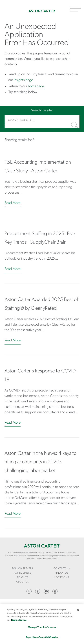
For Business (22, 573)
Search (74, 124)
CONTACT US (62, 569)
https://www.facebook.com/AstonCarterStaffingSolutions (38, 591)
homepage (36, 86)
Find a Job (62, 573)
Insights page (23, 80)
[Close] (78, 610)
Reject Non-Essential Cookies (42, 637)
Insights (22, 578)
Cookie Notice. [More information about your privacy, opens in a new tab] (19, 620)
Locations (62, 578)
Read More (13, 203)
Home (42, 11)
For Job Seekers (22, 569)
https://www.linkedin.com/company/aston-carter (29, 591)
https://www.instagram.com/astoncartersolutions (55, 591)
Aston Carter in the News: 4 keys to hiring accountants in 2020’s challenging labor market (41, 462)
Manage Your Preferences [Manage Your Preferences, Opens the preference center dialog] (42, 627)
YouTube (46, 591)
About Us (22, 582)
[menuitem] (22, 569)
